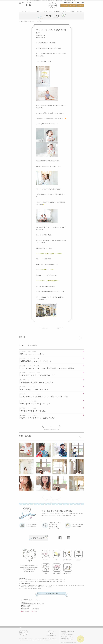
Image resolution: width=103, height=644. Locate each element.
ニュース (24, 11)
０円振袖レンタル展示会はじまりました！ (37, 382)
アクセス (79, 11)
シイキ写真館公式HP (52, 635)
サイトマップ (50, 634)
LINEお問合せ (72, 5)
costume (80, 639)
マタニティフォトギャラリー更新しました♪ (37, 418)
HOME (20, 627)
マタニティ (46, 560)
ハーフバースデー (68, 560)
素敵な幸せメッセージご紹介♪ (32, 354)
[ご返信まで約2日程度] (77, 525)
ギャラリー (31, 11)
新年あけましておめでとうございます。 (36, 404)
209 (51, 503)
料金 (50, 11)
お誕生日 (79, 560)
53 (57, 429)
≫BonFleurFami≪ (52, 275)
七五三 (46, 573)
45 (46, 429)
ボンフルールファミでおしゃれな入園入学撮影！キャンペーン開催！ (47, 368)
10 (46, 500)
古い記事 (60, 328)
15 (53, 500)
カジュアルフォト (68, 573)
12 (49, 500)
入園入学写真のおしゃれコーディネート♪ (36, 361)
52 (56, 429)
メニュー (38, 11)
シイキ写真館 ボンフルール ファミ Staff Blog (30, 21)
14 (52, 500)
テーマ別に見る (34, 345)
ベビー (57, 560)
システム (45, 11)
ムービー (65, 11)
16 (55, 500)
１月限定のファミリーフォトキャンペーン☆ (38, 375)
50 (53, 429)
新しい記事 (44, 328)
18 (58, 500)
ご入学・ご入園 (57, 573)
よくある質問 (57, 11)
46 (47, 429)
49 (52, 429)
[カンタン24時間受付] (31, 525)
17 (56, 500)
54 (59, 429)
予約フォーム (64, 5)
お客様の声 (72, 11)
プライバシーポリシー (52, 632)
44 (45, 429)
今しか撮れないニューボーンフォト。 (35, 390)
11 (48, 500)
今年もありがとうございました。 (34, 411)
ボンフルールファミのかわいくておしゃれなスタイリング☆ (44, 397)
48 (50, 429)
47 (49, 429)
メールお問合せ (80, 5)
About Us (49, 630)
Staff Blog (38, 538)
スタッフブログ (26, 611)
